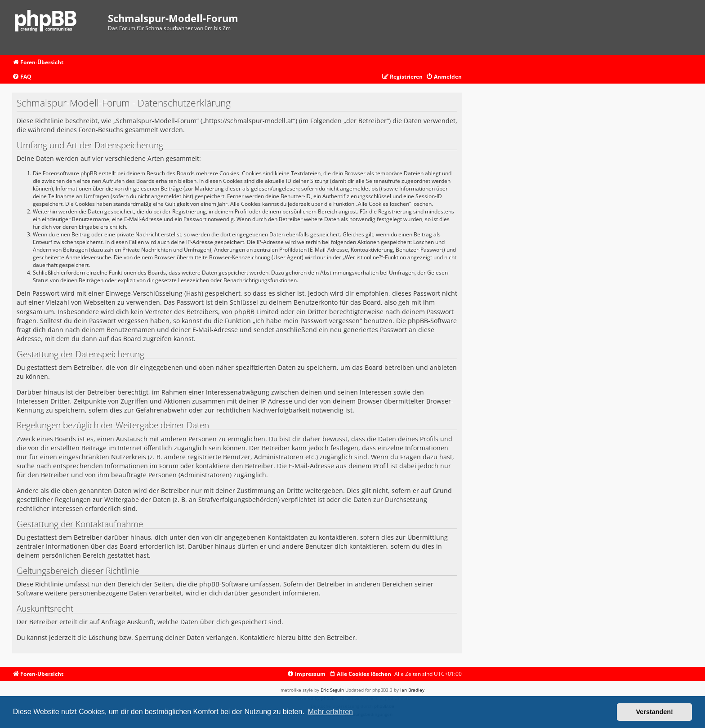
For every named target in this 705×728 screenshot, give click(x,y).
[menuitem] (22, 77)
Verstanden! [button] (655, 712)
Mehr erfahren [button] (330, 712)
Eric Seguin (332, 690)
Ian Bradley (412, 690)
